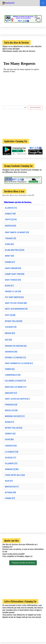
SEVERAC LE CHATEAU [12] (15, 358)
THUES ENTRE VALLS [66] (14, 475)
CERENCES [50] (10, 446)
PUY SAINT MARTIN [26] (14, 297)
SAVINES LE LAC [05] (12, 292)
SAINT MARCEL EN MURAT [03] (16, 232)
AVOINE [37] (9, 422)
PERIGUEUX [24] (11, 405)
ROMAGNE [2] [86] (11, 469)
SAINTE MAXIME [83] (12, 268)
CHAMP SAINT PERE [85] (14, 274)
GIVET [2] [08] (10, 315)
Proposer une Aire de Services (23, 563)
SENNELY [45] (10, 434)
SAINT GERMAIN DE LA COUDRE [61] (18, 363)
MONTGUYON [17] (11, 487)
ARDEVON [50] (10, 226)
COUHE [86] (9, 439)
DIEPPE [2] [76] (10, 220)
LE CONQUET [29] (11, 452)
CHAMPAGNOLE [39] (12, 375)
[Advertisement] (23, 124)
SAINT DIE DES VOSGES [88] (15, 303)
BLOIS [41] (8, 481)
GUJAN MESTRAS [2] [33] (14, 250)
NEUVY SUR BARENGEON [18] (16, 309)
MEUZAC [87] (9, 333)
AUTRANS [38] (10, 493)
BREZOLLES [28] (11, 410)
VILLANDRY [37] (11, 464)
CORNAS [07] (9, 262)
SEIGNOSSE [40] (11, 352)
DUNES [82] (9, 244)
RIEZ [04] (8, 340)
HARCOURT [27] (10, 393)
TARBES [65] (9, 369)
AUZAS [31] (9, 286)
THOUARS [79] (10, 238)
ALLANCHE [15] (10, 208)
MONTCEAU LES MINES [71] (15, 387)
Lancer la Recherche (35, 107)
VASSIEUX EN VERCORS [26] (15, 346)
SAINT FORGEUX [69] (12, 280)
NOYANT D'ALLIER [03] (13, 321)
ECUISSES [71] (10, 458)
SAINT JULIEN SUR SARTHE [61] (17, 399)
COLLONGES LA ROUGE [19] (15, 381)
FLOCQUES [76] (10, 327)
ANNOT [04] (9, 256)
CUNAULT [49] (10, 214)
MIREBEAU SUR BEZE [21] (14, 416)
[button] (43, 3)
